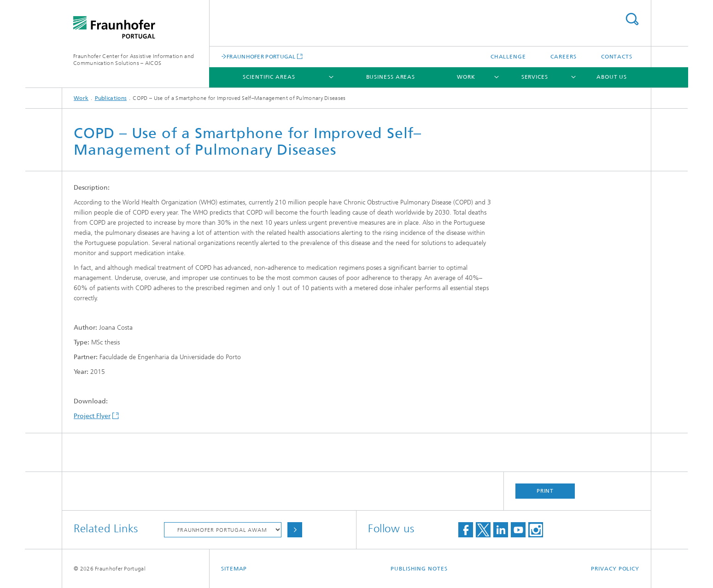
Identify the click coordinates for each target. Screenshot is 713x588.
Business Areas (391, 77)
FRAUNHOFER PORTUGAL (261, 56)
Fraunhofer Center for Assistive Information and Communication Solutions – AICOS (134, 60)
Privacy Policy (615, 569)
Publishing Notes (419, 569)
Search (632, 19)
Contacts (617, 57)
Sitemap (234, 569)
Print (545, 491)
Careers (563, 57)
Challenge (508, 57)
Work (466, 77)
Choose (295, 530)
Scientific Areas (269, 77)
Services (535, 77)
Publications (111, 98)
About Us (612, 77)
